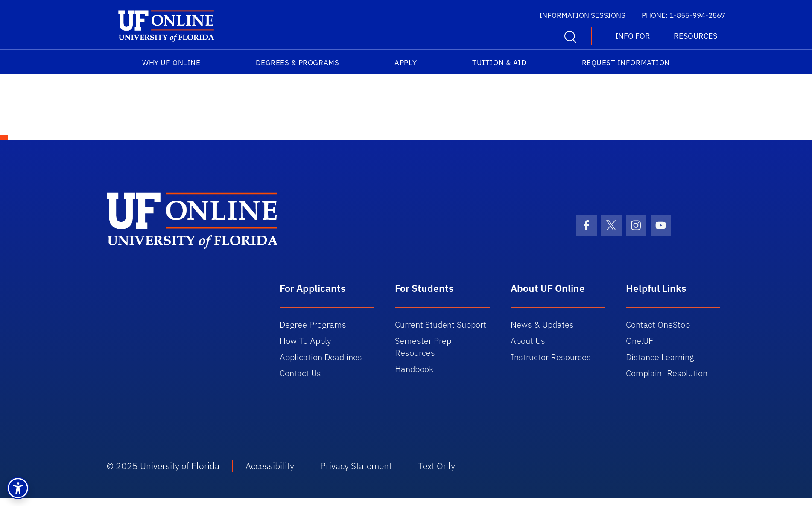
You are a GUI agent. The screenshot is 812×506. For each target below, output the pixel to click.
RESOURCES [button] (695, 36)
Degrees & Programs (297, 63)
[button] (18, 488)
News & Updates (542, 324)
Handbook (414, 369)
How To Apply (305, 341)
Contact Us (300, 373)
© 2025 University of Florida (163, 466)
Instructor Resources (551, 357)
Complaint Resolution (667, 373)
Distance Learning (660, 357)
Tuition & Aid (499, 63)
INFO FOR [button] (633, 36)
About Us (528, 341)
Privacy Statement (356, 466)
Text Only (437, 466)
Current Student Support (441, 324)
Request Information (626, 63)
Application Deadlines (321, 357)
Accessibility (270, 466)
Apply (406, 63)
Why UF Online (171, 63)
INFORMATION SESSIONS (582, 15)
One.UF (640, 341)
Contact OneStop (658, 324)
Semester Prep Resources (423, 347)
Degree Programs (313, 324)
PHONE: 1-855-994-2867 (683, 15)
